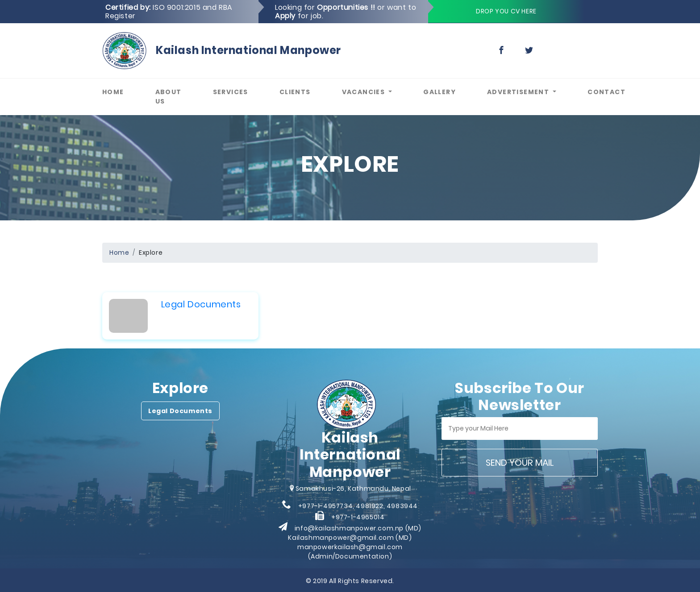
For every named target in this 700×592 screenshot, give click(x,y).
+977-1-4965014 (358, 517)
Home (121, 92)
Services (238, 92)
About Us (176, 97)
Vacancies (365, 92)
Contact (614, 92)
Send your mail (520, 463)
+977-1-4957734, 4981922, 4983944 (358, 506)
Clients (303, 92)
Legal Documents (201, 304)
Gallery (447, 92)
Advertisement (519, 92)
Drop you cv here (506, 11)
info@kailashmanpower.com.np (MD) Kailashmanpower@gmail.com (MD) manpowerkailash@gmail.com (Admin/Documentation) (354, 542)
